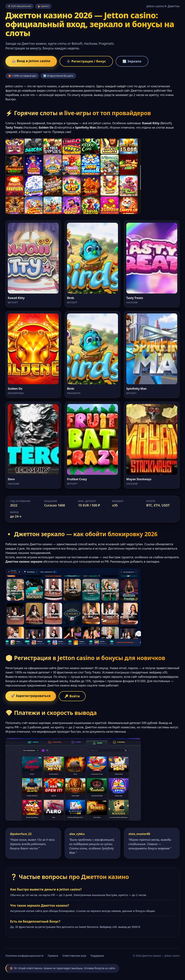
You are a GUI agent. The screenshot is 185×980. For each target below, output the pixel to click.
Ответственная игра (74, 956)
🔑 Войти (72, 696)
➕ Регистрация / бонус (86, 61)
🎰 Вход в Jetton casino (31, 61)
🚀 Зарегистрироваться (31, 696)
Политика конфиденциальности (24, 956)
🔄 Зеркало (132, 61)
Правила (53, 956)
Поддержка (97, 956)
